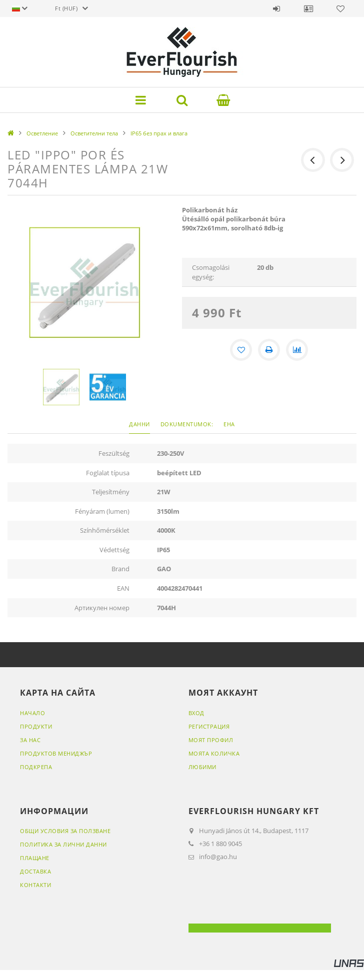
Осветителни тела (94, 133)
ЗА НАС (30, 740)
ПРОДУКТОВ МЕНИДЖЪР (56, 753)
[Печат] (269, 350)
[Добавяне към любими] (241, 350)
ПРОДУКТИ (36, 726)
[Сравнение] (297, 350)
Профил (308, 8)
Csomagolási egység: (211, 272)
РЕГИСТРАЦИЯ (209, 726)
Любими (340, 8)
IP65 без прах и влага (159, 133)
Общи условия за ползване (65, 831)
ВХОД (196, 713)
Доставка (35, 871)
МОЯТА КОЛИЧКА (214, 753)
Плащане (35, 858)
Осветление (42, 133)
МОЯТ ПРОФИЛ (211, 740)
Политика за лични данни (63, 844)
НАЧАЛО (32, 713)
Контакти (35, 885)
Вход (276, 8)
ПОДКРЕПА (36, 767)
